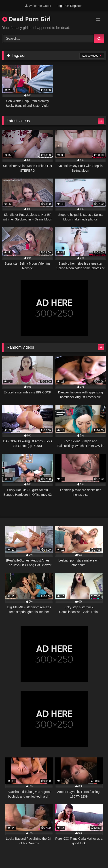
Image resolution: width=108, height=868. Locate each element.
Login (60, 6)
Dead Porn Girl (26, 19)
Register (76, 6)
